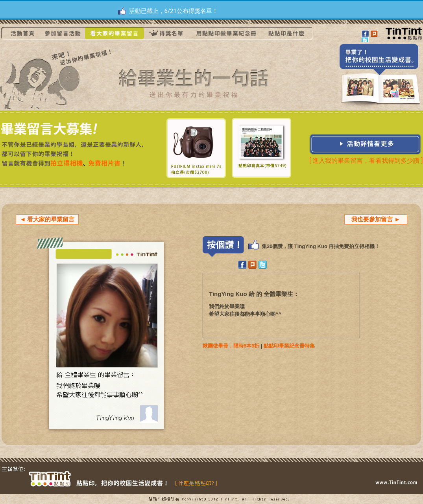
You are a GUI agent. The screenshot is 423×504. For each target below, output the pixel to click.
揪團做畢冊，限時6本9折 (231, 346)
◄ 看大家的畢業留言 (47, 219)
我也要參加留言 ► (376, 219)
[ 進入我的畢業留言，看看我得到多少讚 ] (366, 161)
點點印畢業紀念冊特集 (289, 346)
